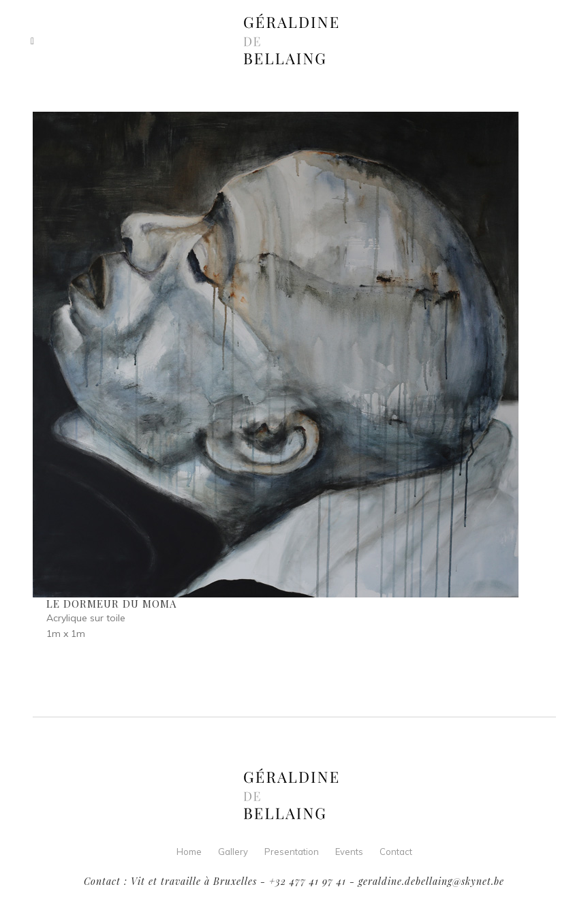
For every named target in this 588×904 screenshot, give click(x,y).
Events (349, 852)
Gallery (233, 852)
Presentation (292, 852)
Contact (396, 852)
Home (189, 852)
